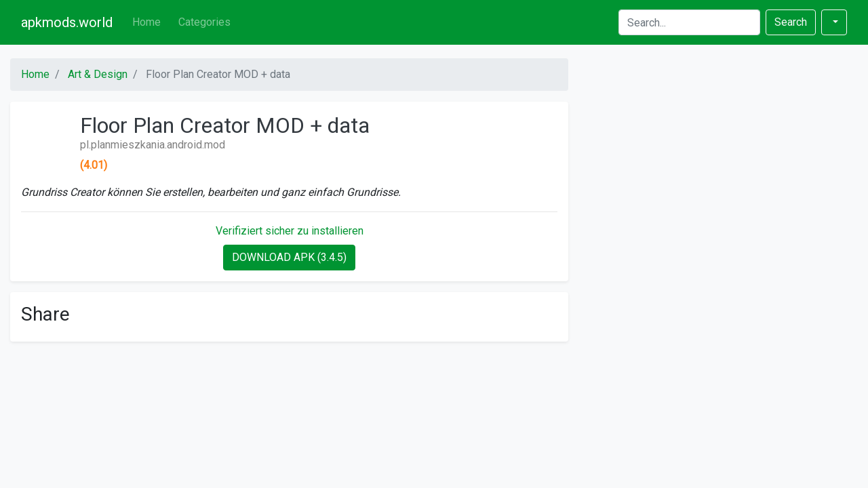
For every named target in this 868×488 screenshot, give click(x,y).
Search (791, 22)
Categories (204, 22)
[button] (834, 22)
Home (146, 22)
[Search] (689, 22)
